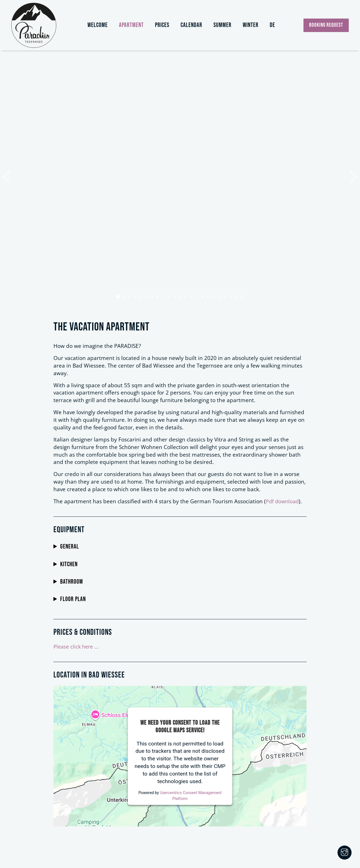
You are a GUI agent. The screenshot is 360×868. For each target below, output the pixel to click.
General (70, 547)
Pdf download (283, 501)
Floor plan (73, 599)
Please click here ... (77, 646)
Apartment (131, 25)
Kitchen (69, 565)
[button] (118, 297)
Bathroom (72, 582)
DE (272, 25)
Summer (222, 25)
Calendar (191, 25)
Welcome (98, 25)
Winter (251, 25)
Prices (162, 25)
